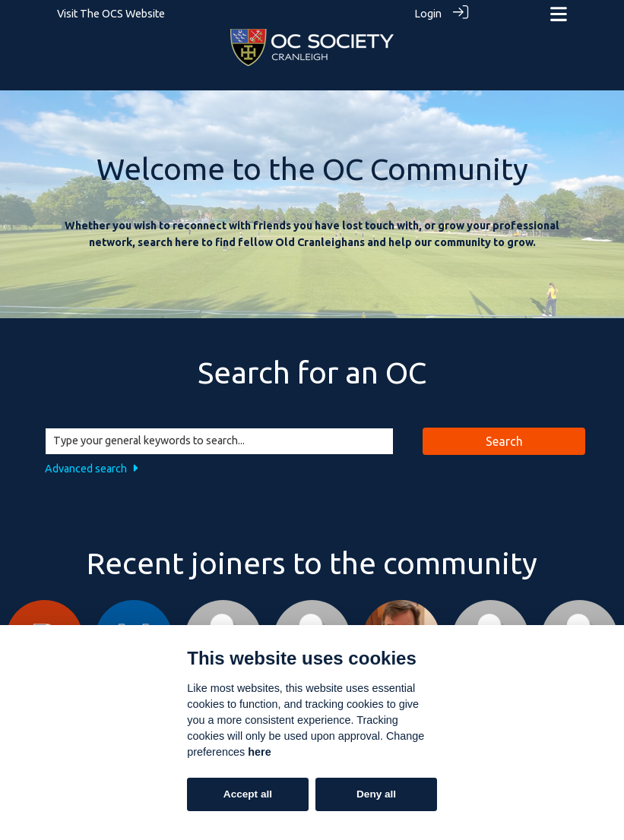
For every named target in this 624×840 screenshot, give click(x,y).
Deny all (376, 794)
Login (428, 14)
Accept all (248, 794)
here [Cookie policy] (259, 752)
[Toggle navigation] (559, 14)
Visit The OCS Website (111, 14)
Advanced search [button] (91, 468)
